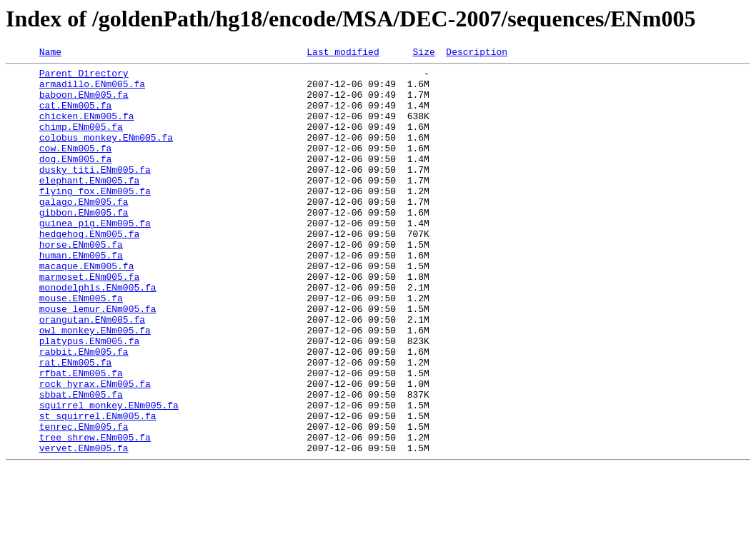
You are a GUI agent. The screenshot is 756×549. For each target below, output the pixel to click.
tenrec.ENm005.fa (84, 501)
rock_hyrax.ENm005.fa (95, 450)
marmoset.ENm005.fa (89, 321)
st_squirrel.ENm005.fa (98, 488)
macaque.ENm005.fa (87, 308)
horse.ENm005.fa (81, 283)
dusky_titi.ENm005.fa (95, 193)
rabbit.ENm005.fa (84, 411)
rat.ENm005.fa (75, 424)
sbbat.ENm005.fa (81, 463)
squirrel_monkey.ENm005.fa (109, 475)
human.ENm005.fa (81, 296)
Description (477, 54)
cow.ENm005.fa (75, 167)
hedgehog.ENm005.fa (89, 270)
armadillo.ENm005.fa (92, 90)
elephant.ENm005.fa (89, 206)
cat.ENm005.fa (75, 116)
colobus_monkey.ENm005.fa (106, 154)
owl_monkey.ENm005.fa (95, 386)
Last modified (343, 54)
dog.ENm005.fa (75, 180)
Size (423, 54)
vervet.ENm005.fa (84, 527)
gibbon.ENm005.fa (84, 244)
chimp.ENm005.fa (81, 141)
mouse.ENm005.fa (81, 347)
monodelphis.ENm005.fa (98, 334)
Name (50, 54)
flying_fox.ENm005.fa (95, 218)
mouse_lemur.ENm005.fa (98, 360)
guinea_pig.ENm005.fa (95, 257)
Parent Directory (84, 77)
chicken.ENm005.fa (87, 129)
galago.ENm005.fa (84, 231)
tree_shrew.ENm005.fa (95, 514)
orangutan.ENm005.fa (92, 373)
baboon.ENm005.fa (84, 103)
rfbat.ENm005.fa (81, 437)
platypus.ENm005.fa (89, 398)
